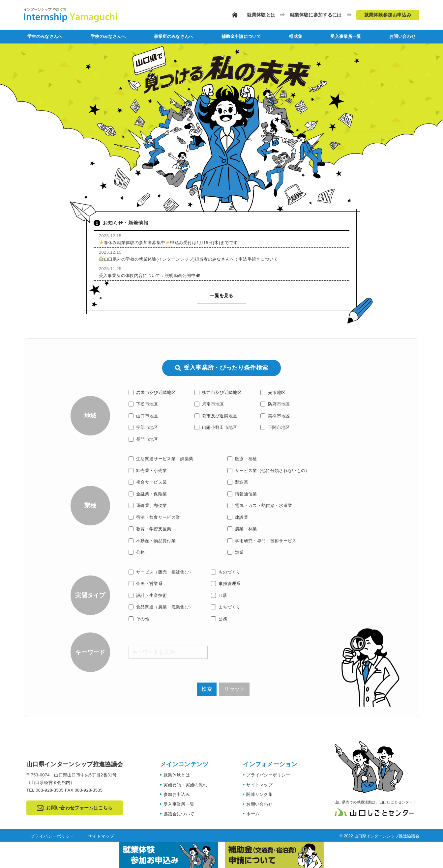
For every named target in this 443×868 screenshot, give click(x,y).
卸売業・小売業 (148, 471)
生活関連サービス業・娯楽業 (161, 459)
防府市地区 (275, 404)
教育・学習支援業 (150, 529)
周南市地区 (209, 404)
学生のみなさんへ (45, 36)
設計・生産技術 (148, 595)
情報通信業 (242, 494)
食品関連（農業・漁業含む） (161, 607)
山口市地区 (143, 416)
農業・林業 (242, 529)
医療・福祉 (242, 459)
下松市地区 (143, 404)
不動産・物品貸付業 (152, 541)
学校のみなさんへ (108, 36)
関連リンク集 (259, 794)
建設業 (238, 517)
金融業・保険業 (148, 494)
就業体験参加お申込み (388, 15)
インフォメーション (270, 764)
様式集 (296, 36)
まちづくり (226, 607)
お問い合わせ (402, 36)
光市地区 (273, 392)
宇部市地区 (143, 427)
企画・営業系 (146, 584)
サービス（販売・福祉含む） (161, 572)
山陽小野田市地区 (216, 427)
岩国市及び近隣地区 (152, 392)
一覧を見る (221, 295)
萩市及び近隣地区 (216, 416)
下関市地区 (275, 427)
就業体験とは (261, 15)
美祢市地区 (275, 416)
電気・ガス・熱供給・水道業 (260, 505)
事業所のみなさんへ (174, 36)
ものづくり (226, 572)
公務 (137, 552)
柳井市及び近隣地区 (218, 392)
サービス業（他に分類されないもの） (269, 471)
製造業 (238, 482)
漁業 (236, 552)
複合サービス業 (148, 482)
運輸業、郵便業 (148, 505)
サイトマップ (259, 785)
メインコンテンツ (184, 764)
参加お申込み (177, 794)
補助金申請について (241, 36)
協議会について (179, 814)
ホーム (253, 814)
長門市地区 (143, 439)
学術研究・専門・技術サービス (262, 541)
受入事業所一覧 (346, 36)
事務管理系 (226, 584)
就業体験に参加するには (316, 15)
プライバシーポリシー (268, 775)
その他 (139, 619)
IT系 (219, 595)
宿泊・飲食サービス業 (154, 517)
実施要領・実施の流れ (185, 785)
